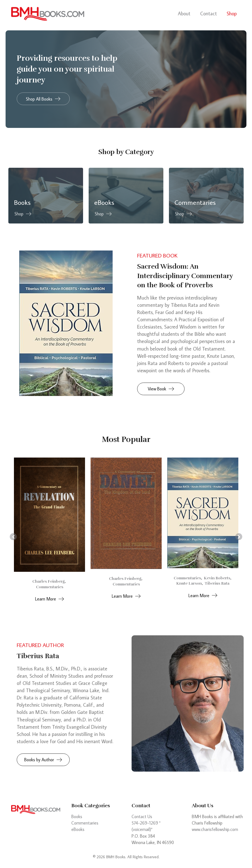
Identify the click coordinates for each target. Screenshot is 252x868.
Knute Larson (189, 583)
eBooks (78, 829)
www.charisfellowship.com (215, 829)
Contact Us (142, 816)
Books (77, 816)
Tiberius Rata (217, 583)
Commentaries (50, 587)
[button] (43, 99)
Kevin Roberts (217, 578)
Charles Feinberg (49, 581)
